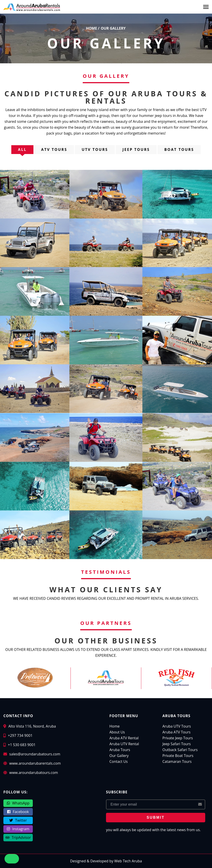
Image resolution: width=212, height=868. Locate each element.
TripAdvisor (18, 837)
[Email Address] (156, 804)
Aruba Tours (120, 750)
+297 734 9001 (20, 735)
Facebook (18, 812)
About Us (117, 732)
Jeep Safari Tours (177, 744)
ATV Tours (54, 149)
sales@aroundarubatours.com (35, 754)
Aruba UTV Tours (177, 726)
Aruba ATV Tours (177, 732)
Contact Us (119, 761)
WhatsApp (18, 803)
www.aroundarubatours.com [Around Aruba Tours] (34, 773)
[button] (27, 859)
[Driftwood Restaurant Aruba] (35, 678)
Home (114, 726)
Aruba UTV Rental (124, 744)
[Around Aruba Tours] (106, 678)
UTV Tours (95, 149)
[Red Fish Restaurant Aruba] (177, 678)
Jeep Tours (136, 149)
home (91, 28)
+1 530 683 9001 (22, 745)
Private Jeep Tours (178, 738)
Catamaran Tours (177, 761)
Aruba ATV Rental (124, 738)
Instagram (18, 829)
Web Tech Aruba (128, 861)
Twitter (18, 820)
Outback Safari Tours (180, 750)
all (22, 149)
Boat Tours (179, 149)
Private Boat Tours (178, 756)
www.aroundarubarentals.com (35, 763)
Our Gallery (119, 756)
